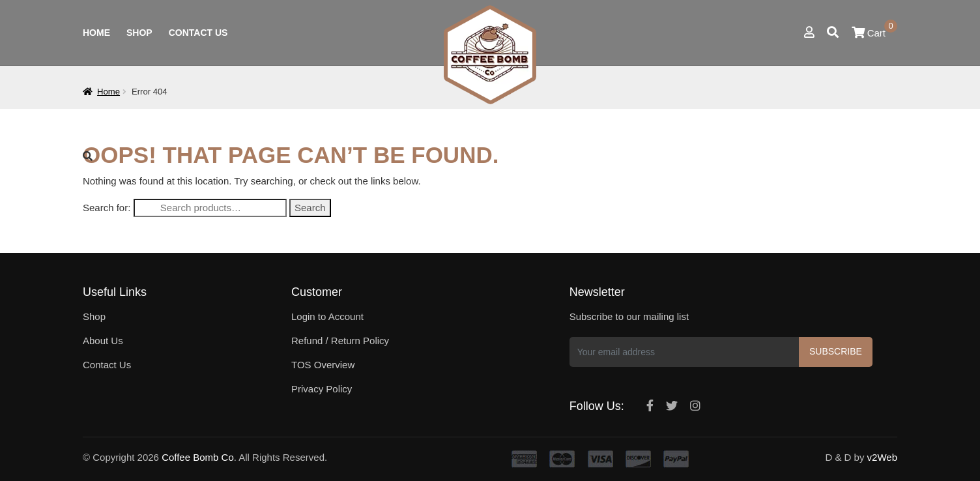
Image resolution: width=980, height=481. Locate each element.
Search (310, 208)
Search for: (107, 208)
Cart (874, 33)
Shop (139, 33)
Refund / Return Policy (340, 341)
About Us (103, 341)
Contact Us (198, 33)
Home (96, 33)
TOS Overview (323, 365)
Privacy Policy (322, 389)
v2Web (882, 457)
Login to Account (327, 316)
